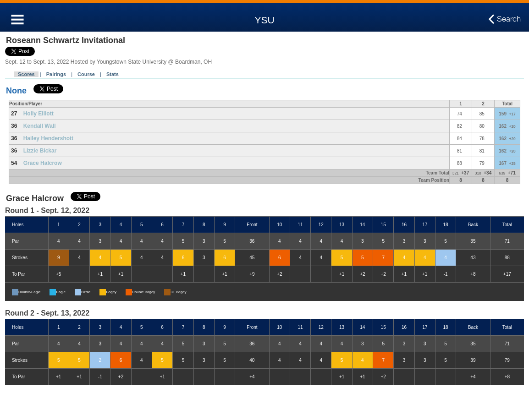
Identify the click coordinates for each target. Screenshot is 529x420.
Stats (113, 74)
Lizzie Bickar (40, 151)
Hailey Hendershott (48, 138)
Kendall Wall (40, 126)
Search (509, 19)
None (16, 91)
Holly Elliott (39, 114)
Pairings (56, 74)
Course (86, 74)
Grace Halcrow (43, 163)
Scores (26, 74)
